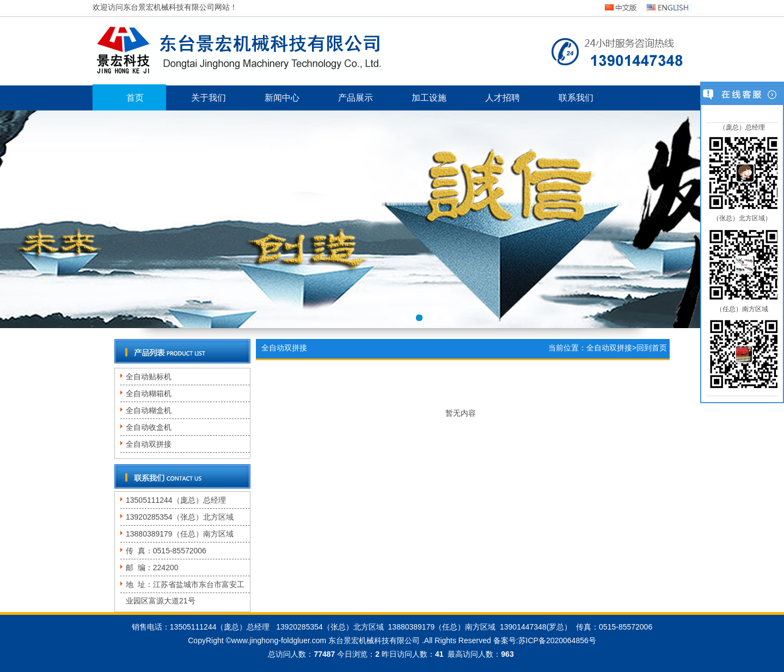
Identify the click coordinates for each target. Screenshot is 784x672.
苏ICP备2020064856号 (557, 640)
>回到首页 (650, 348)
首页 (135, 98)
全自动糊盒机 (149, 410)
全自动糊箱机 (149, 393)
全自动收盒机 (149, 427)
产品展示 (356, 98)
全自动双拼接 (149, 444)
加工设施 (429, 98)
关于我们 (209, 98)
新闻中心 (282, 98)
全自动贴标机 (149, 377)
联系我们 (576, 98)
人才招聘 (503, 98)
